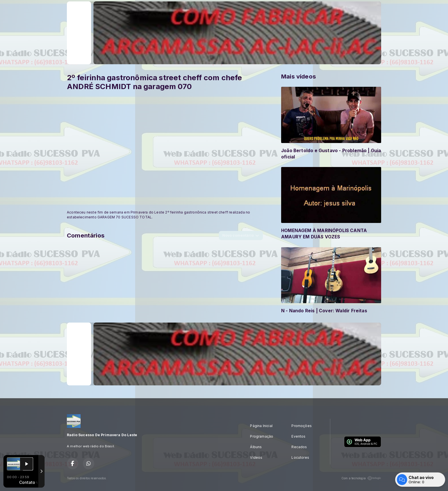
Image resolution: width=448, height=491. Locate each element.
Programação (262, 436)
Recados (299, 447)
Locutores (300, 457)
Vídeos (256, 457)
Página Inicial (261, 426)
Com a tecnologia (361, 478)
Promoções (302, 426)
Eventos (298, 436)
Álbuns (256, 447)
